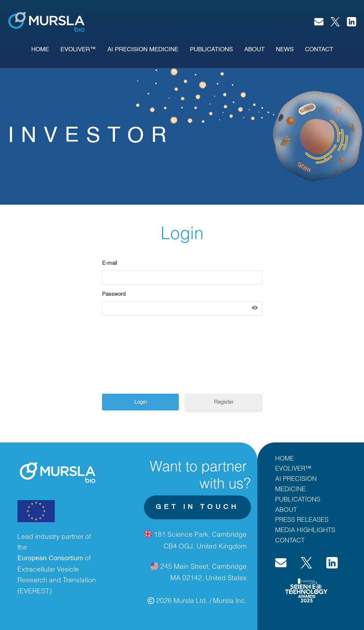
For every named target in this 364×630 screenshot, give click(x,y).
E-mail (109, 263)
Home (40, 50)
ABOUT (286, 509)
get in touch (197, 507)
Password (114, 294)
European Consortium (50, 558)
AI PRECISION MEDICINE (143, 50)
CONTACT (290, 540)
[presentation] (158, 357)
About (254, 50)
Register (224, 402)
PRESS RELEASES (302, 519)
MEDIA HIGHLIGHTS (305, 530)
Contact (319, 50)
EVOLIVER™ (78, 50)
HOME (285, 458)
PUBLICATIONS (298, 499)
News (285, 50)
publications (211, 50)
